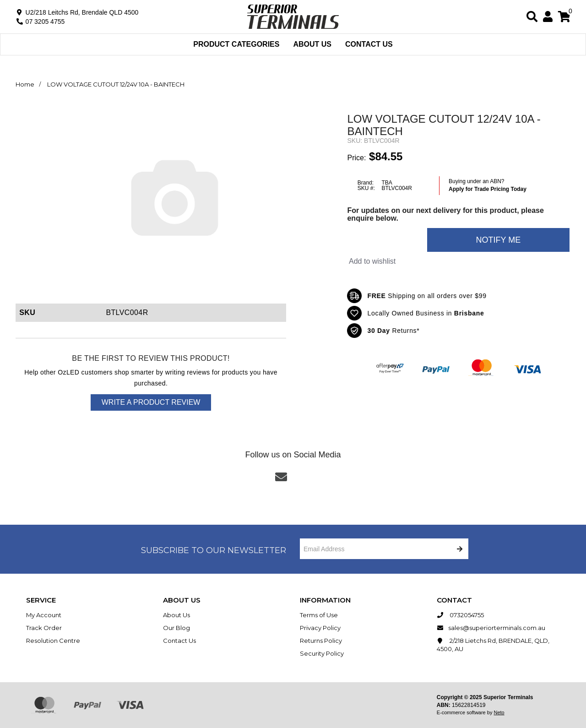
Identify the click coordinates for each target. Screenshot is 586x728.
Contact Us (369, 44)
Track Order (44, 628)
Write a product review (151, 402)
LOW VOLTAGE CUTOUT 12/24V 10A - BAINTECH (116, 84)
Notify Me (498, 240)
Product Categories (236, 44)
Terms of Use (319, 615)
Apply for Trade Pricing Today (488, 189)
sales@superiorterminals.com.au (491, 628)
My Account (44, 615)
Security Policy (322, 653)
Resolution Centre (53, 641)
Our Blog (176, 628)
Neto (499, 712)
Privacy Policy (320, 628)
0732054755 (460, 615)
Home (25, 84)
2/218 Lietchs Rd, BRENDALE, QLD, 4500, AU (493, 644)
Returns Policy (321, 641)
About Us (312, 44)
